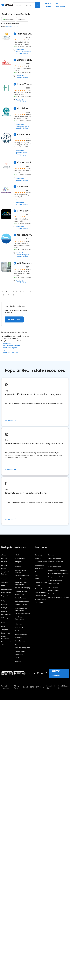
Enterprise (18, 562)
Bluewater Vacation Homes (25, 134)
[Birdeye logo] (8, 5)
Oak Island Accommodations (25, 108)
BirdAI (3, 626)
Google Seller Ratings (6, 573)
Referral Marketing (21, 591)
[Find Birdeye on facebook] (26, 673)
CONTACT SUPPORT (56, 673)
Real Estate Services (11, 352)
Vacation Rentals (22, 54)
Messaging (5, 604)
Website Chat (20, 595)
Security (26, 687)
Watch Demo (40, 565)
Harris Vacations (25, 84)
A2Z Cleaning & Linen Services (25, 263)
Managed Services (55, 558)
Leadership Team (41, 562)
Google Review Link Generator (59, 577)
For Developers (53, 587)
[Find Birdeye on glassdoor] (46, 673)
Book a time (39, 569)
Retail (17, 658)
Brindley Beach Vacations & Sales (25, 60)
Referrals (4, 565)
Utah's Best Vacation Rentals (25, 211)
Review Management (22, 576)
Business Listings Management (21, 609)
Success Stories (40, 589)
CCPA (42, 687)
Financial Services (21, 634)
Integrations (6, 633)
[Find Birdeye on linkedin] (34, 673)
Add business (14, 319)
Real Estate (20, 50)
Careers (38, 585)
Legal (16, 644)
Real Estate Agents (22, 126)
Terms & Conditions (5, 687)
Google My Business (22, 601)
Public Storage (20, 651)
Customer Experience (22, 614)
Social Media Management (19, 618)
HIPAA (37, 687)
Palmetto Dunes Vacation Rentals (24, 34)
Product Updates (41, 582)
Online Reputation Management (21, 583)
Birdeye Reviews (41, 592)
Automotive (19, 627)
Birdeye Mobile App (6, 643)
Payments (5, 596)
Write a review (48, 5)
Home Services (20, 641)
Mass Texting (6, 593)
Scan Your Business (55, 580)
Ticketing (5, 618)
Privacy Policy (17, 687)
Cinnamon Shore (25, 162)
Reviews (4, 562)
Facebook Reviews (21, 605)
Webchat (5, 582)
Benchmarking (6, 614)
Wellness (18, 661)
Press (37, 579)
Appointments (6, 589)
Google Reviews (20, 598)
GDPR (32, 687)
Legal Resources (41, 599)
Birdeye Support (54, 590)
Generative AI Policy (50, 687)
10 (9, 295)
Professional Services (56, 562)
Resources (39, 572)
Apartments (8, 350)
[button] (13, 295)
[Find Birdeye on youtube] (42, 673)
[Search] (38, 5)
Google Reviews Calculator (58, 570)
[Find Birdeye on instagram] (38, 673)
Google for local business (20, 571)
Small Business (20, 558)
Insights (4, 611)
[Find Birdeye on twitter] (30, 673)
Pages (3, 569)
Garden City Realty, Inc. (25, 235)
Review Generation (21, 579)
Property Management (24, 52)
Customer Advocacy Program (58, 597)
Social (3, 586)
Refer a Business (54, 594)
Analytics (5, 630)
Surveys (4, 608)
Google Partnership (5, 637)
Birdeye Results (40, 596)
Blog (37, 575)
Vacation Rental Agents (22, 153)
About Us (38, 558)
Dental (17, 631)
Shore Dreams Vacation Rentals (25, 187)
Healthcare (19, 638)
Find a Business (54, 584)
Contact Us (39, 602)
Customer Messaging (22, 588)
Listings (4, 558)
